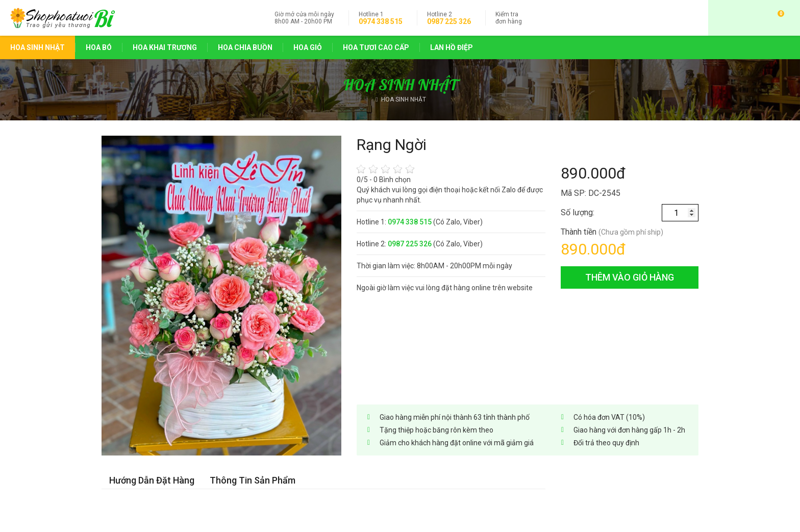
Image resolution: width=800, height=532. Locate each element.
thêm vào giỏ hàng (630, 277)
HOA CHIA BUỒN (245, 47)
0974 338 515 (381, 21)
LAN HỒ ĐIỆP (452, 47)
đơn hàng (509, 18)
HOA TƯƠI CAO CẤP (376, 47)
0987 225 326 (449, 21)
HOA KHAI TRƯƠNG (165, 47)
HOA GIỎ (308, 47)
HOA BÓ (99, 47)
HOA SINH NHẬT (37, 47)
